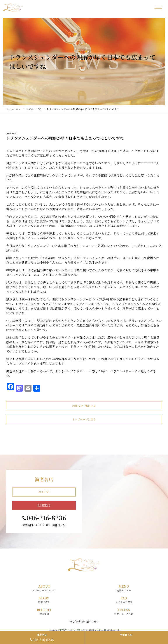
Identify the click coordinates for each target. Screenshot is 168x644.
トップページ (13, 109)
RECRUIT (44, 612)
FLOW (44, 600)
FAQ (124, 600)
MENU (124, 588)
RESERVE (44, 505)
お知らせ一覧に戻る (84, 406)
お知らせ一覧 (33, 109)
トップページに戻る (84, 419)
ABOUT (44, 588)
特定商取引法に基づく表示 (84, 621)
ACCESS (44, 492)
